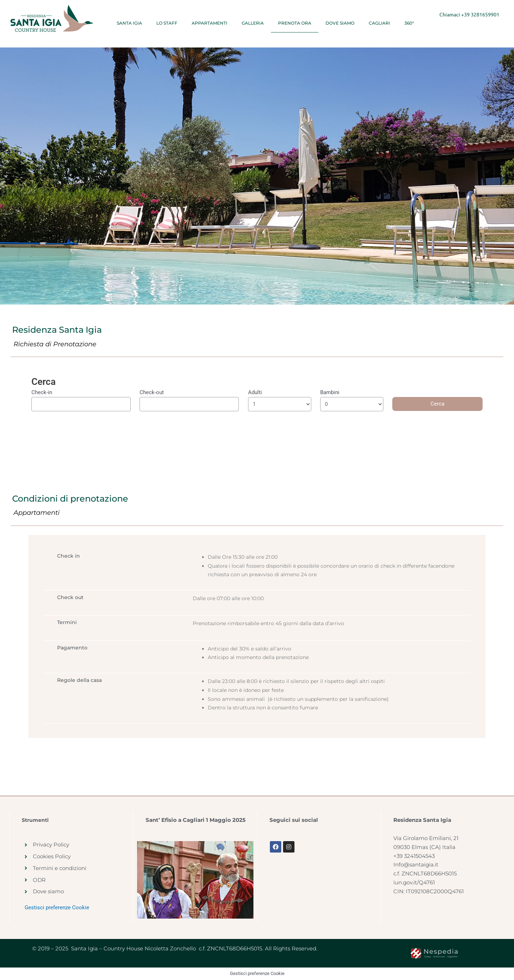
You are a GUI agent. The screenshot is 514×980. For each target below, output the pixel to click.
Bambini (330, 392)
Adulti (255, 392)
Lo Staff (167, 23)
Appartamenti (210, 23)
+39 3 (467, 14)
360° (409, 23)
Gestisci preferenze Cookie (57, 908)
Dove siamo (340, 23)
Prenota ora (295, 23)
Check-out (152, 392)
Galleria (253, 23)
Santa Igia (129, 23)
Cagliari (379, 23)
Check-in (42, 392)
